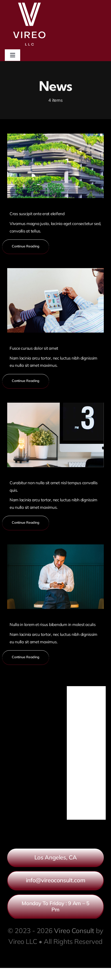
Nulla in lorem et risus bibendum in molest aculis (53, 624)
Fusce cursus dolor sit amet (34, 348)
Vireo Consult (74, 931)
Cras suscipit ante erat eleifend (37, 214)
